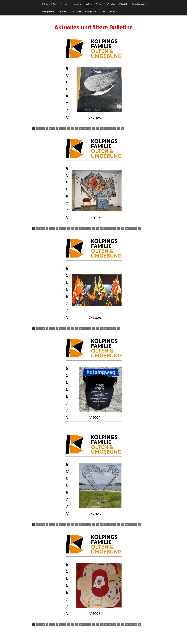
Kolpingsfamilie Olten (49, 4)
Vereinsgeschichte (48, 12)
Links (104, 12)
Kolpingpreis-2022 (91, 12)
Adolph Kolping (75, 12)
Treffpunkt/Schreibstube (140, 4)
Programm (64, 4)
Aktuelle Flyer (77, 4)
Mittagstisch (123, 4)
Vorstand (99, 4)
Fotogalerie (62, 12)
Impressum (114, 12)
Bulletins (89, 4)
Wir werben (111, 4)
